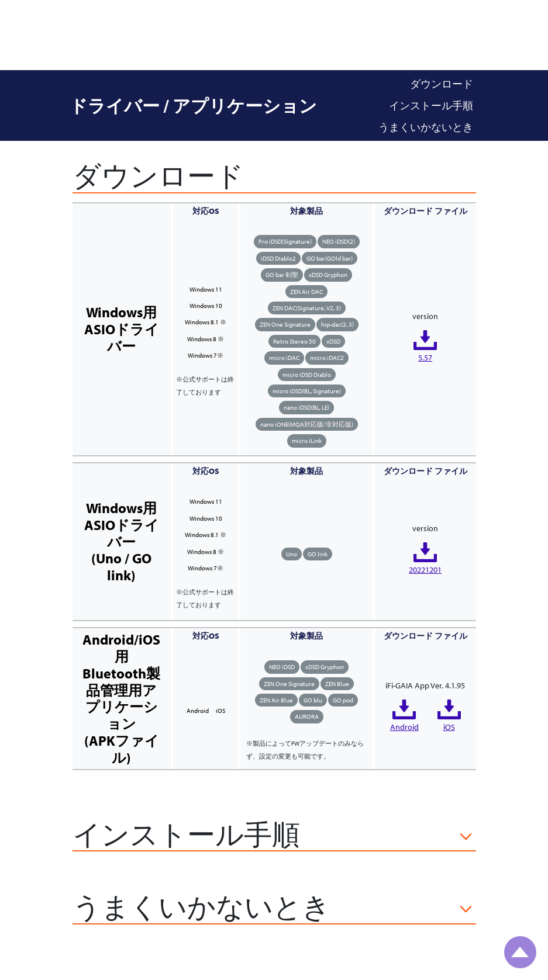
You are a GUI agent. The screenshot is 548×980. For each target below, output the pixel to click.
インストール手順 (431, 105)
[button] (274, 836)
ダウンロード (442, 84)
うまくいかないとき (426, 127)
